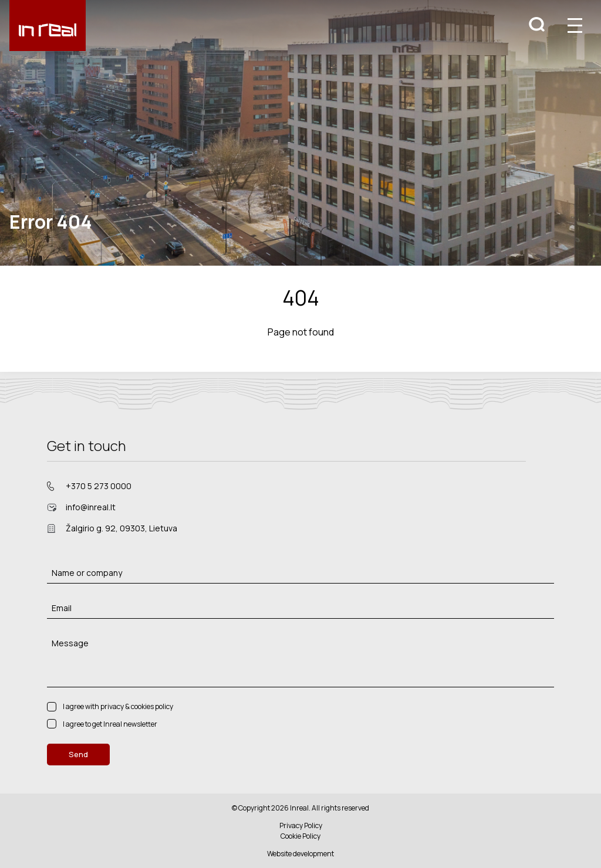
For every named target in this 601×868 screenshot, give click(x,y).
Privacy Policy (301, 825)
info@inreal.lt (91, 507)
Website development (300, 854)
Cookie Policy (300, 836)
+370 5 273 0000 (99, 486)
